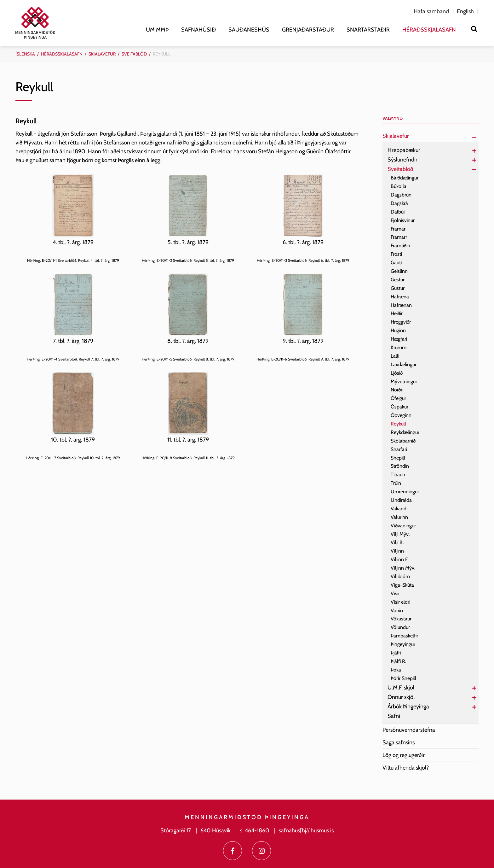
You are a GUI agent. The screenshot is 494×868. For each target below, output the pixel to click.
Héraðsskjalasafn (62, 54)
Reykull (162, 54)
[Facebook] (233, 851)
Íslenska (25, 54)
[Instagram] (261, 851)
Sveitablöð (134, 54)
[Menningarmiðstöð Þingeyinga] (38, 23)
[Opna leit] (474, 28)
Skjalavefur (102, 54)
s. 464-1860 (255, 830)
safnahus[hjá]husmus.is (306, 830)
